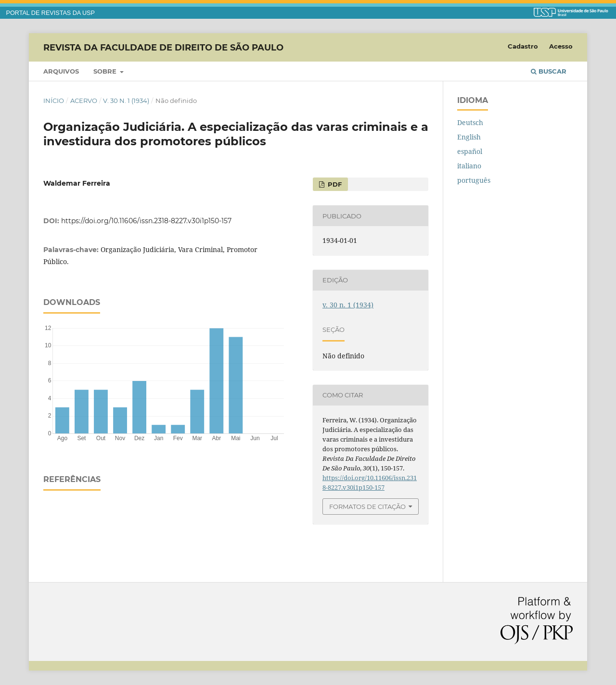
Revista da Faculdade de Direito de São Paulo (163, 47)
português (474, 180)
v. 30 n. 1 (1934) (126, 101)
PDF (334, 184)
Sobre (106, 71)
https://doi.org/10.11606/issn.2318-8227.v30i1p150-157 (146, 221)
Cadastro (523, 46)
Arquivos (61, 71)
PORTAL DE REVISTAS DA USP (51, 13)
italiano (469, 166)
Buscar (549, 71)
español (470, 151)
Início (54, 101)
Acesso (561, 46)
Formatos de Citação (367, 507)
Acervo (84, 101)
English (469, 137)
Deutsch (470, 122)
